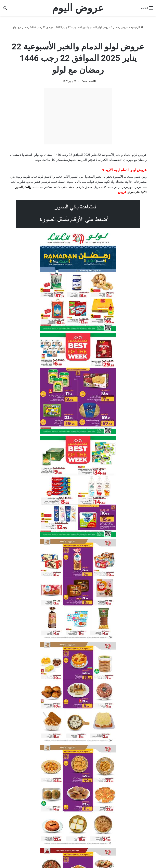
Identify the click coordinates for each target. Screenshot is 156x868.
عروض (122, 192)
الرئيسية (137, 27)
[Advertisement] (78, 116)
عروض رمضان (120, 27)
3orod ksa (87, 81)
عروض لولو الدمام (59, 36)
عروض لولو (80, 36)
